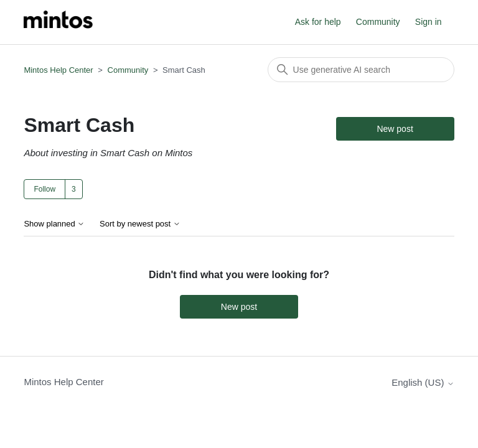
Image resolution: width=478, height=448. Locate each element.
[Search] (361, 70)
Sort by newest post (140, 224)
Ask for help (318, 22)
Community (378, 22)
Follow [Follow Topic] (45, 189)
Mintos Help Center (58, 70)
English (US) (423, 382)
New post (395, 129)
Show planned (54, 224)
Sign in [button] (429, 22)
